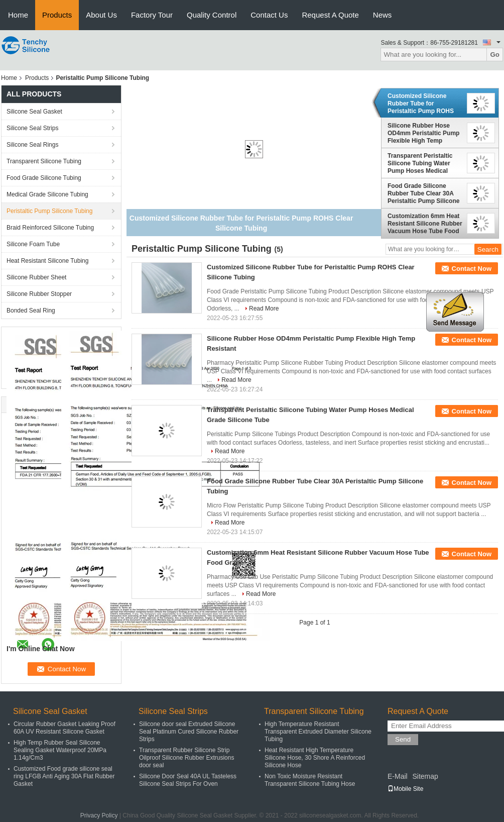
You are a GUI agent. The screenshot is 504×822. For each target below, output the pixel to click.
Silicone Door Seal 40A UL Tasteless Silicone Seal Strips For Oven (188, 780)
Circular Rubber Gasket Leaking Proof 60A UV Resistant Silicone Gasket (65, 728)
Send (403, 739)
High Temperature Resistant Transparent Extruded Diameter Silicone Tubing (318, 732)
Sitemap (425, 776)
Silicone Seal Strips (32, 128)
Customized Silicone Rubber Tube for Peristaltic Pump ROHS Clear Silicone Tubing (421, 104)
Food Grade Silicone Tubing (44, 178)
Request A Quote (330, 15)
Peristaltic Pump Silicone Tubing (49, 211)
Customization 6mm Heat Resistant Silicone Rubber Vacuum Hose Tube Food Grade (425, 224)
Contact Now (472, 269)
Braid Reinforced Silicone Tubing (50, 228)
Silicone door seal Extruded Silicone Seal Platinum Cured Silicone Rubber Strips (189, 732)
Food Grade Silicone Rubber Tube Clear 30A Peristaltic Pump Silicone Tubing (423, 193)
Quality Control (212, 15)
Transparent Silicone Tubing (44, 161)
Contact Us (269, 15)
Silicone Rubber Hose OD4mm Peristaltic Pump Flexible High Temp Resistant (423, 133)
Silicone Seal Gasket (34, 112)
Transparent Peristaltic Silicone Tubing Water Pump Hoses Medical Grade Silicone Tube (420, 163)
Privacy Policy (99, 815)
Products (57, 15)
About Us (101, 15)
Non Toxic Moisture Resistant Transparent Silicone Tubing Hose (310, 780)
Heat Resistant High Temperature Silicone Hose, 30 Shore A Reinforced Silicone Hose (315, 758)
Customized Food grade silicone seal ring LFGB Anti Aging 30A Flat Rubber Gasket (64, 776)
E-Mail (398, 776)
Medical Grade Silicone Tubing (47, 194)
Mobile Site (405, 789)
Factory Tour (152, 15)
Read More (264, 309)
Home (18, 15)
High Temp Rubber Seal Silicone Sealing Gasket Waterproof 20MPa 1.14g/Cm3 (60, 750)
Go (495, 55)
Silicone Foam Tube (33, 244)
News (383, 15)
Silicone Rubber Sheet (36, 277)
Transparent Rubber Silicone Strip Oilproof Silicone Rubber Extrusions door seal (186, 758)
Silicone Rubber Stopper (39, 294)
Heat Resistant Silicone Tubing (47, 261)
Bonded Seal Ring (31, 311)
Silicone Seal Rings (32, 145)
